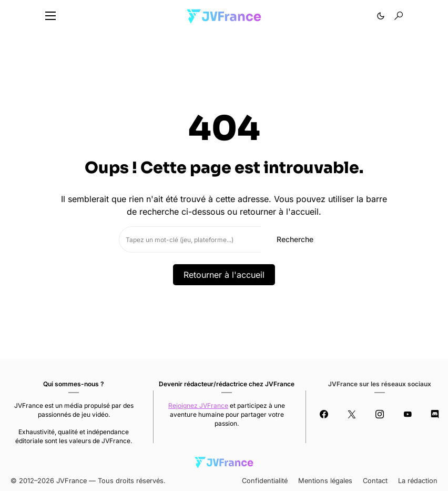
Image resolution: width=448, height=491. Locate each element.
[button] (50, 16)
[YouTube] (407, 414)
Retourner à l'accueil (224, 275)
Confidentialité (265, 481)
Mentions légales (325, 481)
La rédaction (418, 481)
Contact (375, 481)
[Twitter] (352, 414)
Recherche (295, 239)
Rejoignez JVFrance (198, 405)
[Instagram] (379, 414)
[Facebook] (324, 414)
